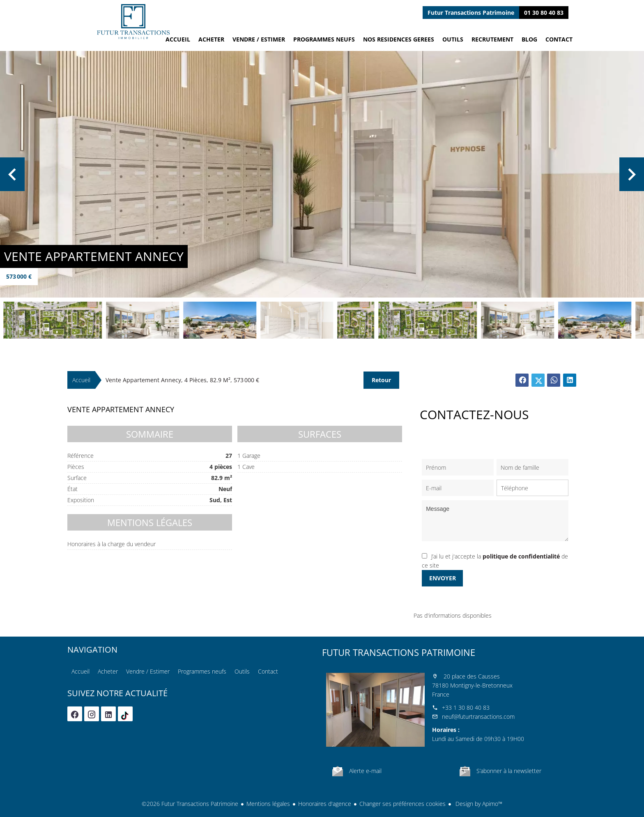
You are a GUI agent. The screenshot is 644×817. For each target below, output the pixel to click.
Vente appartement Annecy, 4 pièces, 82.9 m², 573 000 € (182, 380)
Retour (381, 380)
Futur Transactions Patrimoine (399, 652)
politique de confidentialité (521, 556)
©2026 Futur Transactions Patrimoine (190, 804)
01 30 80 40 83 (544, 13)
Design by (478, 804)
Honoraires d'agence (325, 804)
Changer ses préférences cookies (402, 804)
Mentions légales (268, 804)
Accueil (133, 22)
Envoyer (443, 578)
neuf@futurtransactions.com (478, 717)
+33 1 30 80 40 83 (466, 707)
